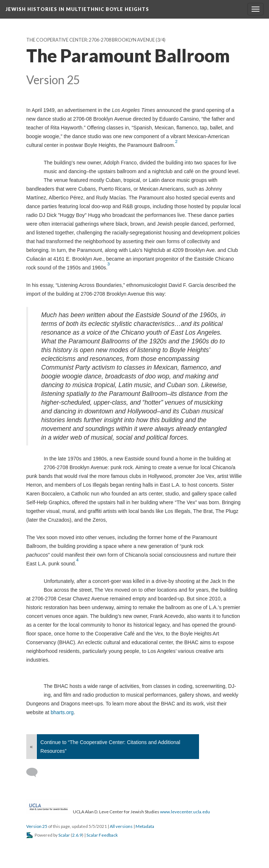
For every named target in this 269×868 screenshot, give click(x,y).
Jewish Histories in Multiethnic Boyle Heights (77, 9)
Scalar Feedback (102, 835)
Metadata (145, 826)
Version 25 (37, 826)
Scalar (64, 835)
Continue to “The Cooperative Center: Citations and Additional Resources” (110, 747)
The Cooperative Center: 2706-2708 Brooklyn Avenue (91, 40)
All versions (121, 826)
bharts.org (62, 712)
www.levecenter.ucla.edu (185, 812)
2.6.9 (77, 835)
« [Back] (31, 747)
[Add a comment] (35, 772)
